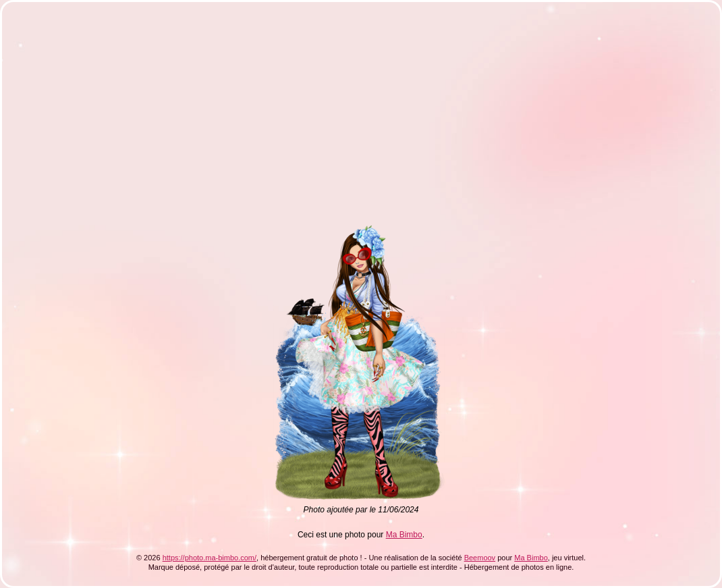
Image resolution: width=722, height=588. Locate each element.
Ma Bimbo (404, 535)
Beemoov (480, 558)
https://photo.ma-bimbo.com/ (210, 558)
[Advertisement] (213, 110)
